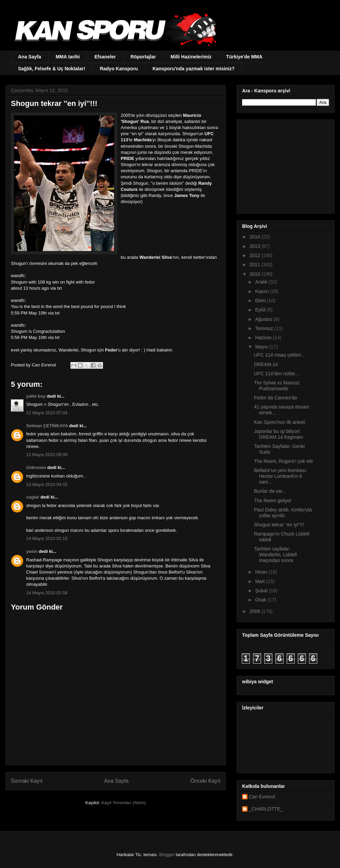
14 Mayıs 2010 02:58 (47, 593)
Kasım (262, 291)
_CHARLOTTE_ (266, 809)
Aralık (262, 282)
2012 (256, 255)
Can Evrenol (262, 797)
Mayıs (262, 347)
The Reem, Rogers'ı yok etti (283, 461)
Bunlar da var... (270, 491)
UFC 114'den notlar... (276, 374)
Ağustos (264, 319)
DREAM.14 (266, 364)
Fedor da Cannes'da (275, 398)
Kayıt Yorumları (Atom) (124, 803)
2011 (256, 265)
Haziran (264, 338)
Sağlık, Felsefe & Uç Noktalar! (52, 69)
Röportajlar (143, 57)
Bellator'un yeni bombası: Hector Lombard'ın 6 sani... (281, 476)
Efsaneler (105, 57)
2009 (256, 611)
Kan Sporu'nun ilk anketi (280, 422)
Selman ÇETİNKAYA (47, 426)
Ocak (261, 600)
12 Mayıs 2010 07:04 (47, 413)
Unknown (36, 467)
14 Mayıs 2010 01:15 (47, 538)
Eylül (261, 310)
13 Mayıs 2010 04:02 (47, 484)
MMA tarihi (68, 57)
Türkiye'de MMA (244, 57)
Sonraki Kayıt (27, 781)
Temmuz (265, 328)
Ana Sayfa (30, 57)
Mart (260, 581)
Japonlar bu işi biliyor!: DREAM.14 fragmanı (278, 434)
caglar (33, 497)
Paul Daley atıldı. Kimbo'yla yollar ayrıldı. (283, 513)
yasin (32, 551)
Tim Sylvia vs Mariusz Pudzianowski (277, 386)
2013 (256, 246)
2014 (256, 237)
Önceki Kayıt (205, 781)
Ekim (261, 301)
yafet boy (36, 396)
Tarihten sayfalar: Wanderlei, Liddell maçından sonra (275, 555)
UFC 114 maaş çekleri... (279, 355)
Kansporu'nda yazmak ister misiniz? (194, 69)
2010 (256, 274)
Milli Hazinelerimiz (191, 57)
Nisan (262, 572)
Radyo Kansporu (119, 69)
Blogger (167, 855)
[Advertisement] (285, 165)
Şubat (262, 591)
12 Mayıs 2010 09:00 (47, 455)
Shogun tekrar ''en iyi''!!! (279, 525)
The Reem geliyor (273, 501)
